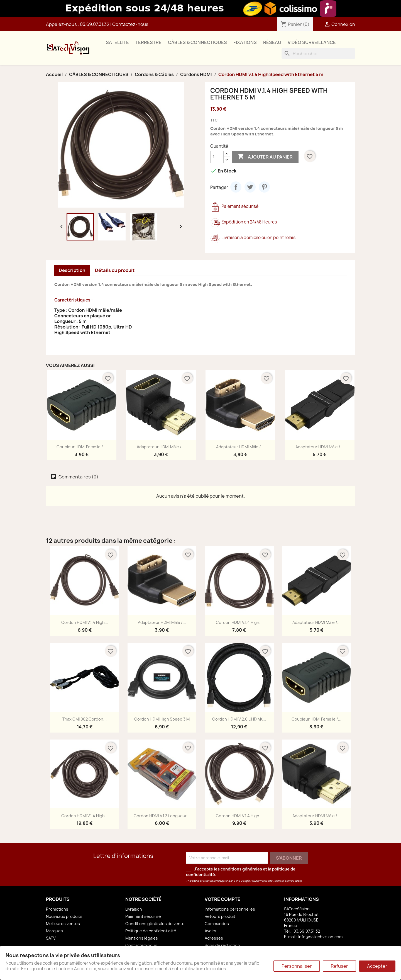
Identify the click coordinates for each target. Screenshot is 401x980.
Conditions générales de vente (155, 924)
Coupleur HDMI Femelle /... (81, 447)
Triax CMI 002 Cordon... (85, 719)
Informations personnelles (230, 909)
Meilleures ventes (63, 924)
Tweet (250, 187)
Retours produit (220, 916)
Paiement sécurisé (143, 916)
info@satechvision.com (320, 937)
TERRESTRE (148, 42)
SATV (51, 938)
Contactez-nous (130, 24)
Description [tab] (72, 270)
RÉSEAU (272, 42)
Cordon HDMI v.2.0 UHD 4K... (239, 719)
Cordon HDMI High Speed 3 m (162, 719)
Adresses (214, 938)
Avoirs (211, 931)
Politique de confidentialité (151, 931)
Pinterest (264, 187)
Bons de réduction (222, 945)
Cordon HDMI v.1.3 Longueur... (162, 816)
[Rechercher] (318, 54)
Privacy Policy (259, 881)
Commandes (217, 924)
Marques (54, 931)
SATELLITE (117, 42)
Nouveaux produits (64, 916)
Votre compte (222, 899)
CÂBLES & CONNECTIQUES (197, 42)
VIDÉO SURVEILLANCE (312, 42)
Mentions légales (142, 938)
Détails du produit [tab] (115, 270)
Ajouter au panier (265, 157)
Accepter (377, 966)
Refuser (339, 966)
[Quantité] (217, 157)
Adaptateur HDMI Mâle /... (161, 447)
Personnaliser (297, 966)
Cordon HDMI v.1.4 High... (85, 622)
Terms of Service (283, 881)
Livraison (134, 909)
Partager (236, 187)
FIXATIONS (245, 42)
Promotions (57, 909)
